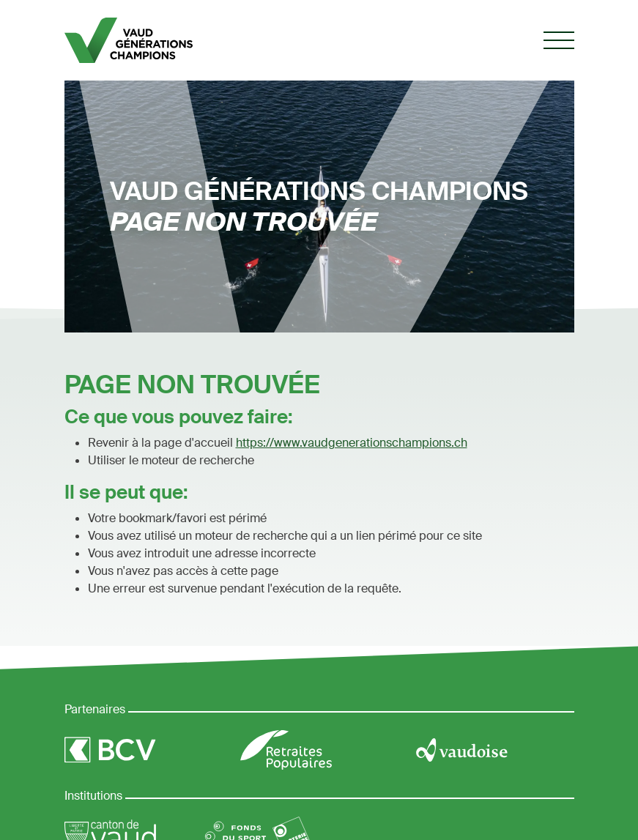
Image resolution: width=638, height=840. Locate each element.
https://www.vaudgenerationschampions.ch (352, 443)
